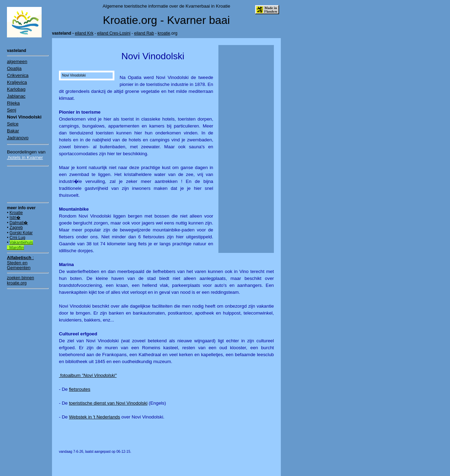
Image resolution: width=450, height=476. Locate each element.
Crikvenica (18, 75)
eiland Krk (84, 33)
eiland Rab (144, 33)
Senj (12, 110)
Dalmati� (19, 223)
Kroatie (16, 213)
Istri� (15, 218)
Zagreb (16, 228)
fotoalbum (88, 375)
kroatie (164, 33)
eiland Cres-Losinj (114, 33)
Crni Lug (18, 238)
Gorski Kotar (21, 233)
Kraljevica (17, 82)
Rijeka (13, 103)
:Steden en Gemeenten (20, 263)
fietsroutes (80, 389)
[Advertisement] (28, 184)
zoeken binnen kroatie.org (20, 280)
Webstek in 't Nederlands (95, 417)
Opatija (14, 68)
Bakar (13, 131)
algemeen (17, 61)
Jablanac (16, 96)
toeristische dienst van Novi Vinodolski (108, 403)
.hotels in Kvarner (25, 157)
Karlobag (16, 89)
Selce (13, 124)
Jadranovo (18, 138)
